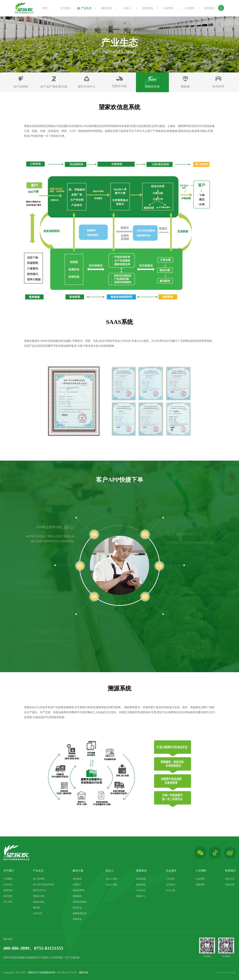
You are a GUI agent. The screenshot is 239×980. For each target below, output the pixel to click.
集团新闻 (141, 879)
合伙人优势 (111, 879)
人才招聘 (187, 8)
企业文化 (8, 885)
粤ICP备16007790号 (67, 973)
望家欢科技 (39, 902)
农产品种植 (39, 879)
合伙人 (126, 8)
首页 (43, 8)
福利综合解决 (80, 902)
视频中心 (141, 896)
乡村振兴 (171, 885)
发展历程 (8, 890)
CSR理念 (170, 879)
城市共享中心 (40, 890)
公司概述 (8, 879)
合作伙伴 (38, 913)
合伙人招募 (111, 885)
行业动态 (141, 890)
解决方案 (105, 8)
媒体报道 (141, 885)
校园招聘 (200, 885)
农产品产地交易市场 (43, 885)
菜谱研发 (77, 919)
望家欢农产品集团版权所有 (42, 973)
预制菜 (36, 908)
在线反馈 (230, 885)
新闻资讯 (146, 8)
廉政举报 (84, 973)
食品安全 (77, 908)
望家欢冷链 (39, 896)
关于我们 (64, 8)
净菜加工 (77, 885)
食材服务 (77, 879)
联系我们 (208, 8)
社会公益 (171, 890)
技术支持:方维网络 (226, 973)
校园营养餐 (79, 890)
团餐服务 (77, 896)
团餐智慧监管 (80, 913)
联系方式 (230, 879)
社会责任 (167, 8)
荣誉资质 (8, 896)
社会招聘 (200, 879)
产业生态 (84, 8)
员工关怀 (8, 902)
